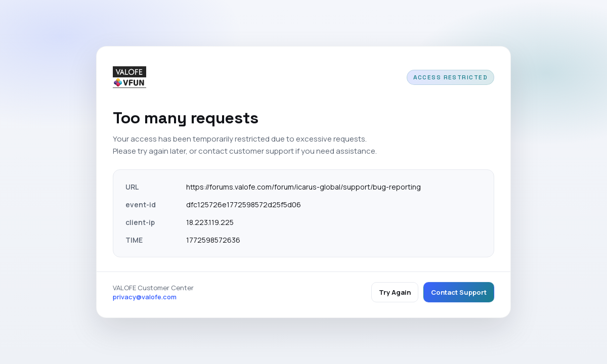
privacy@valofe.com (145, 297)
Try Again (395, 292)
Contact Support (459, 292)
